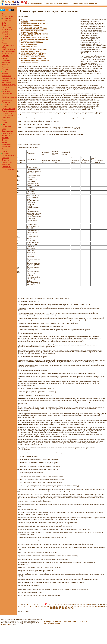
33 (106, 604)
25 (82, 604)
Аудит (4, 23)
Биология (5, 25)
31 (100, 604)
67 (60, 608)
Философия (6, 147)
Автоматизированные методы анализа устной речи (32, 44)
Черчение (6, 158)
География (6, 34)
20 (67, 604)
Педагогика (6, 102)
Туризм (5, 140)
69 (66, 608)
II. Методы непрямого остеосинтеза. (35, 24)
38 (30, 606)
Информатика (7, 54)
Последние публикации (79, 3)
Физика (5, 142)
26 (85, 604)
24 (79, 604)
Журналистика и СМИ (8, 46)
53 (75, 606)
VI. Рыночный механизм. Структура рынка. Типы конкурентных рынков (35, 38)
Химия (4, 151)
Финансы (5, 149)
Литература (6, 69)
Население (6, 91)
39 (33, 606)
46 (54, 606)
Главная (47, 621)
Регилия (5, 122)
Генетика (5, 32)
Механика (6, 87)
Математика (6, 76)
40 (36, 606)
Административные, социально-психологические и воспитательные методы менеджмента (35, 60)
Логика (4, 71)
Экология (5, 160)
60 (96, 606)
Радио (4, 120)
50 (66, 606)
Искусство (6, 56)
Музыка (5, 89)
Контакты (93, 3)
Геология (5, 36)
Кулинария (6, 62)
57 (87, 606)
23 (76, 604)
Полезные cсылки (61, 3)
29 (94, 604)
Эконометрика (7, 162)
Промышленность (8, 115)
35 (21, 606)
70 (69, 608)
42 (42, 606)
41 (39, 606)
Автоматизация (8, 16)
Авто (4, 14)
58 (90, 606)
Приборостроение (9, 109)
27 (88, 604)
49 (63, 606)
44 (48, 606)
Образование (7, 94)
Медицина (6, 80)
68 (63, 608)
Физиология (6, 144)
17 (58, 604)
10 (37, 604)
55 (81, 606)
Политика (5, 104)
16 (55, 604)
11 (40, 604)
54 (78, 606)
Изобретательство (9, 49)
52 (72, 606)
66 (57, 608)
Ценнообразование (9, 156)
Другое (5, 43)
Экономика (6, 165)
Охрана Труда (7, 100)
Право (4, 107)
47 (57, 606)
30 (97, 604)
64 (51, 608)
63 (105, 606)
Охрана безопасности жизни (9, 97)
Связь (4, 124)
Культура (5, 65)
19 (64, 604)
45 (51, 606)
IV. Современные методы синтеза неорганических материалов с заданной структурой (34, 30)
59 (93, 606)
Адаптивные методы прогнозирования (29, 47)
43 (45, 606)
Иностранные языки (9, 51)
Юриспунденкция (8, 169)
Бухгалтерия (6, 27)
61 (99, 606)
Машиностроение (8, 78)
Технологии (6, 136)
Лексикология (7, 67)
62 (102, 606)
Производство (7, 113)
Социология (6, 127)
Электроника (7, 167)
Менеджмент (7, 83)
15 (52, 604)
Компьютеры (7, 60)
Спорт (4, 129)
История (5, 58)
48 (60, 606)
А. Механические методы (30, 41)
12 (43, 604)
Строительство (7, 133)
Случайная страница (36, 3)
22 (73, 604)
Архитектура (7, 18)
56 (84, 606)
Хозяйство (6, 153)
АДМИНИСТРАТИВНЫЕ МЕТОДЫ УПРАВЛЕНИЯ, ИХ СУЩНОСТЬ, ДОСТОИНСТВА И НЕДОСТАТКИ (33, 55)
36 (24, 606)
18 (61, 604)
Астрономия (6, 21)
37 (27, 606)
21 (70, 604)
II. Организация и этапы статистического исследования (33, 26)
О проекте (49, 3)
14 (49, 604)
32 (103, 604)
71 (72, 608)
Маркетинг (6, 74)
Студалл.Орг (6, 624)
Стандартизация (8, 131)
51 (69, 606)
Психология (6, 118)
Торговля (5, 138)
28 (91, 604)
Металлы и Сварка (9, 85)
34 (18, 606)
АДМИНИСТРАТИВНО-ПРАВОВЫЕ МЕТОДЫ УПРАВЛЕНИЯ (34, 51)
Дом (4, 41)
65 (54, 608)
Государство (6, 38)
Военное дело (7, 30)
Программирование (9, 111)
